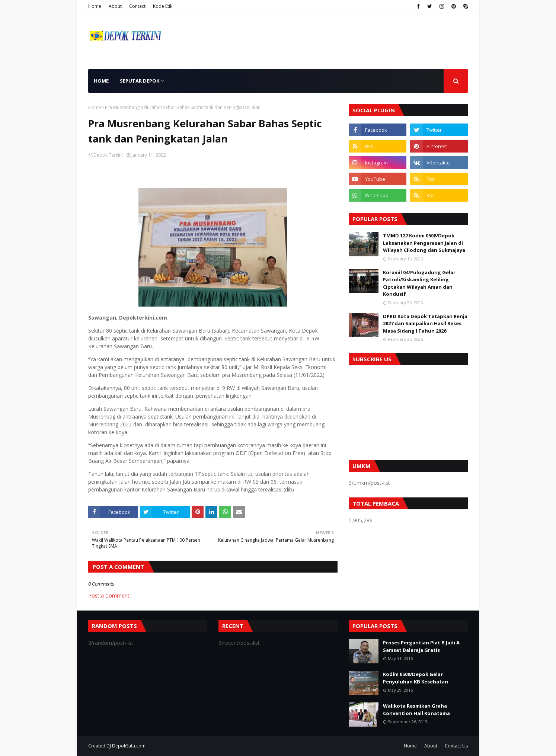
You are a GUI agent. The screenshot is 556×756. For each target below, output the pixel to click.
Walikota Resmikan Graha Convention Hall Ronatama (416, 709)
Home (95, 6)
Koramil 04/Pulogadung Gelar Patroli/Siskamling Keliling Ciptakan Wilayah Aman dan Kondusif (419, 283)
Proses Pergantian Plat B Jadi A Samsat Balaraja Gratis (421, 646)
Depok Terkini (108, 155)
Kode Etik (163, 6)
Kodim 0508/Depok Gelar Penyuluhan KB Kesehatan (416, 678)
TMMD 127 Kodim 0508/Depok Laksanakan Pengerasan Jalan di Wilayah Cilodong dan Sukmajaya (424, 243)
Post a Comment (109, 595)
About (115, 6)
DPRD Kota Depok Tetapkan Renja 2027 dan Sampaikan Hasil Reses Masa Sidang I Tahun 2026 (425, 323)
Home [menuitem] (101, 81)
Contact (137, 6)
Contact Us (456, 746)
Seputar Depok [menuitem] (140, 81)
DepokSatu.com (129, 746)
